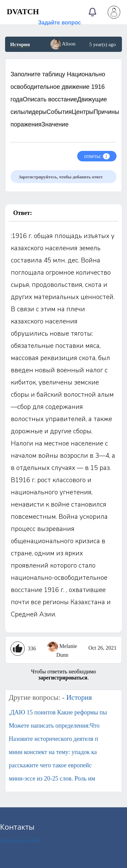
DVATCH (23, 12)
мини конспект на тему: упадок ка (53, 752)
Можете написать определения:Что (54, 726)
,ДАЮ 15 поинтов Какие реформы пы (58, 712)
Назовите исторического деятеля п (54, 739)
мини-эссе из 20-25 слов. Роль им (52, 778)
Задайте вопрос (60, 23)
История (20, 44)
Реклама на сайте (20, 840)
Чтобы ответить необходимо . (63, 675)
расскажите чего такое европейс (50, 765)
